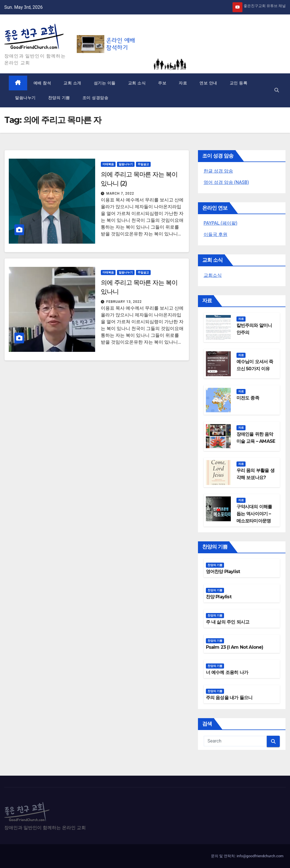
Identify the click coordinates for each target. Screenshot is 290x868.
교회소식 (213, 275)
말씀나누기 (25, 98)
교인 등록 (239, 83)
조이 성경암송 (95, 98)
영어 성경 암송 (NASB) (226, 182)
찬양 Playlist (219, 597)
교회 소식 (137, 83)
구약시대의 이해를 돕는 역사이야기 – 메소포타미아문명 (254, 514)
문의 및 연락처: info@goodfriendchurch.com (247, 856)
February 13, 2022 (124, 302)
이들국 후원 (216, 234)
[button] (277, 90)
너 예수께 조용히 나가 (227, 672)
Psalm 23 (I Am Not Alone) (235, 647)
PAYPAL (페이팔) (220, 223)
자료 (183, 83)
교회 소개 (72, 83)
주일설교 (143, 164)
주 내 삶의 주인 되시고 (228, 622)
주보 (162, 83)
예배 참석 (42, 83)
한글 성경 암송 (218, 171)
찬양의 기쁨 (59, 98)
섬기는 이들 (105, 83)
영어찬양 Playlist (223, 572)
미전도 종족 (248, 398)
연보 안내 (208, 83)
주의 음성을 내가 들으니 (229, 698)
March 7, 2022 (120, 193)
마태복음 (108, 164)
